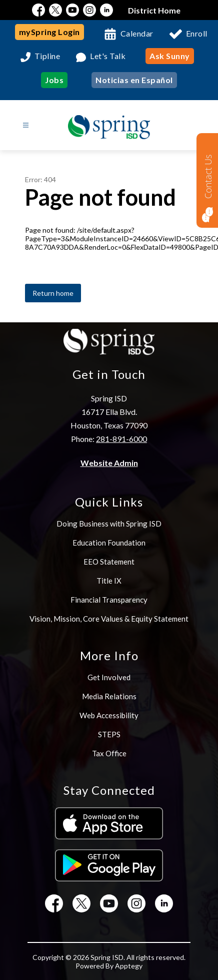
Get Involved (109, 677)
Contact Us (208, 176)
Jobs (54, 80)
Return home (53, 293)
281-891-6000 (121, 439)
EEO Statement (109, 562)
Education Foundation (109, 543)
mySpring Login (49, 32)
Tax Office (109, 753)
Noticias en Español (134, 80)
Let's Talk (108, 56)
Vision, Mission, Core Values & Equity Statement (109, 619)
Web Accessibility (109, 715)
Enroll (197, 33)
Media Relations (109, 696)
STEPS (109, 734)
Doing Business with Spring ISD (109, 524)
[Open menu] (26, 125)
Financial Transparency (109, 600)
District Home (154, 10)
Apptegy (129, 966)
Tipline (47, 56)
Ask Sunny (170, 56)
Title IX (109, 581)
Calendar (137, 33)
